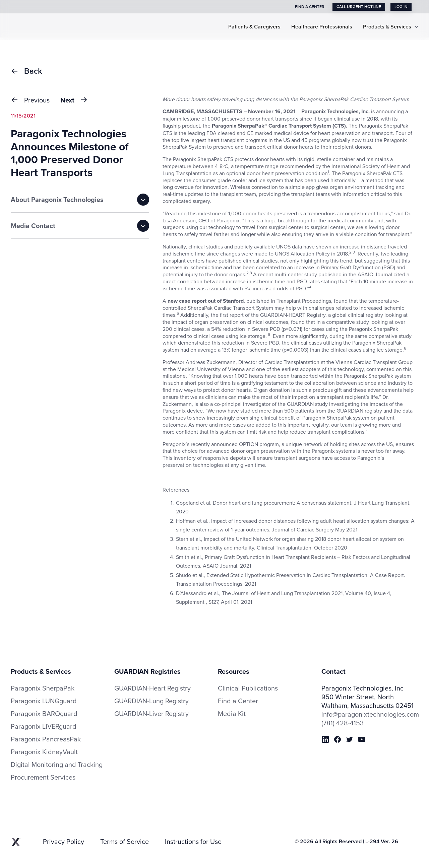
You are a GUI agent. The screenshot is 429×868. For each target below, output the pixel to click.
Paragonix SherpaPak (43, 688)
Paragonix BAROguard (44, 714)
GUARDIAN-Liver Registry (151, 713)
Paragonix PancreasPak (46, 739)
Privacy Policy (64, 842)
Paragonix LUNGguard (44, 701)
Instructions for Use (193, 842)
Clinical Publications (248, 688)
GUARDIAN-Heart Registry (152, 688)
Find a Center (238, 701)
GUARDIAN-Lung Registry (151, 701)
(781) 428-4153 (343, 723)
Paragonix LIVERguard (44, 726)
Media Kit (232, 714)
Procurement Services (43, 777)
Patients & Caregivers (254, 27)
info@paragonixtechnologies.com (370, 714)
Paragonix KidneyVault (44, 752)
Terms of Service (125, 842)
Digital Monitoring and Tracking (57, 765)
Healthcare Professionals (322, 27)
